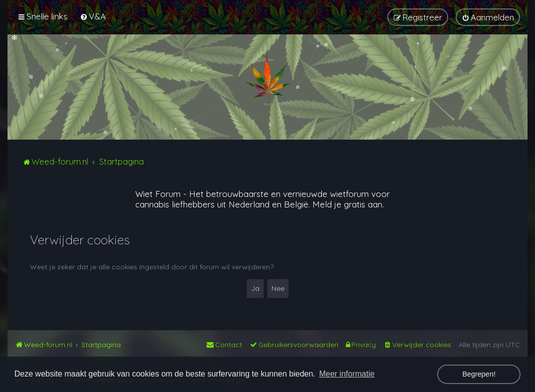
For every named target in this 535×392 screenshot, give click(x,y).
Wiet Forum (158, 194)
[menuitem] (93, 16)
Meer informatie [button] (347, 374)
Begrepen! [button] (479, 374)
